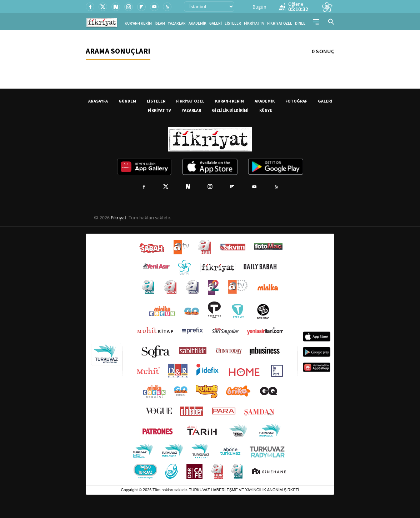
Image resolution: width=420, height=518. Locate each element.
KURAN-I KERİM (229, 101)
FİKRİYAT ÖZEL (280, 23)
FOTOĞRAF (296, 101)
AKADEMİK (197, 23)
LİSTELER (233, 23)
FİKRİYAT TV (254, 23)
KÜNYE (266, 110)
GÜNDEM (127, 101)
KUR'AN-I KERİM (138, 23)
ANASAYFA (98, 101)
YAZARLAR (177, 23)
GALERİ (216, 23)
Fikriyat (119, 218)
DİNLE (300, 23)
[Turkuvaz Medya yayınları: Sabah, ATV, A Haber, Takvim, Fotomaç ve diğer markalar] (210, 360)
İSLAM (160, 23)
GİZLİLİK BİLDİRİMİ (230, 110)
